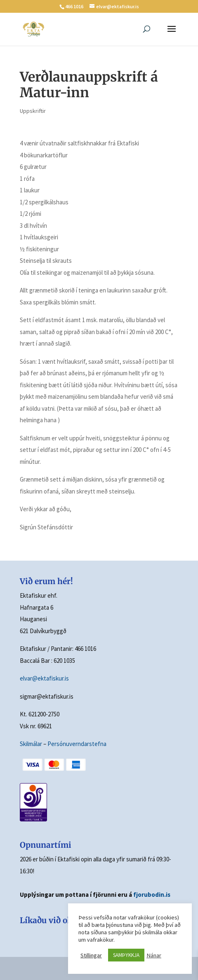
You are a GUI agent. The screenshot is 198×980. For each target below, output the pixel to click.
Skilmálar (31, 744)
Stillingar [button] (91, 955)
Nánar (154, 955)
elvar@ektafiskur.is (44, 678)
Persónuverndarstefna (77, 744)
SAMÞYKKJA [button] (126, 955)
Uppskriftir (33, 111)
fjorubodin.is (152, 895)
